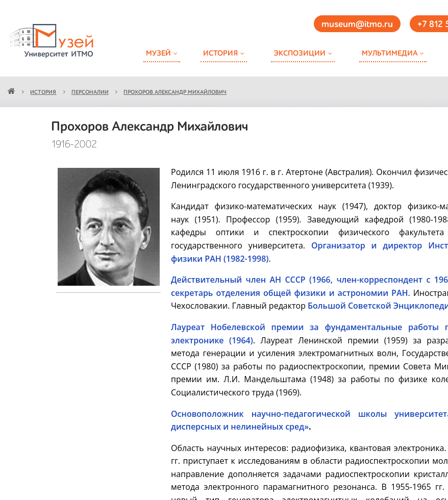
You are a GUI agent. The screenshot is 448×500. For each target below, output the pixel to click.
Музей (158, 53)
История (220, 53)
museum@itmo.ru (357, 24)
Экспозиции (300, 53)
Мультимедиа (390, 53)
